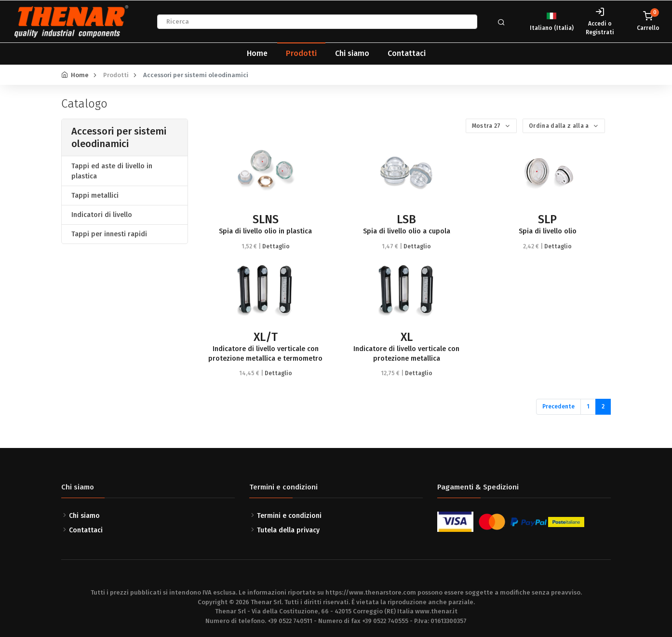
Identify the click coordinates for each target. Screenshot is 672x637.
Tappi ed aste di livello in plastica (112, 171)
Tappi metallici (95, 196)
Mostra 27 (487, 126)
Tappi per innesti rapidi (109, 234)
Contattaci (407, 53)
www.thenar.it (436, 611)
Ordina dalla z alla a (560, 126)
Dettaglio (276, 246)
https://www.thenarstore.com (371, 592)
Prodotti (301, 53)
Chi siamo (352, 53)
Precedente (558, 407)
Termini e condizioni (289, 516)
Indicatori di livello (102, 215)
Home (257, 53)
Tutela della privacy (288, 530)
